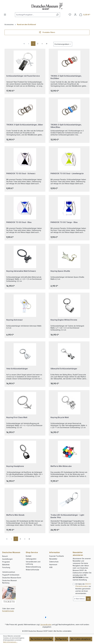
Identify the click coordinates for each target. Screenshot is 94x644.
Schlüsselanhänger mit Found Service (23, 76)
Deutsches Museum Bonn (12, 578)
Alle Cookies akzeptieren (81, 639)
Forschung (6, 567)
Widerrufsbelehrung (33, 567)
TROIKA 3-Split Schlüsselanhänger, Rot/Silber (66, 77)
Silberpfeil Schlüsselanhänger (64, 369)
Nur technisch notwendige (41, 639)
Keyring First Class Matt (17, 417)
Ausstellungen (7, 559)
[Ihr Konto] (75, 15)
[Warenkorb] (85, 15)
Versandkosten (46, 624)
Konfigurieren (61, 639)
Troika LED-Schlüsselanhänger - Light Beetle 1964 (67, 516)
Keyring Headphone (15, 466)
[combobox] (35, 15)
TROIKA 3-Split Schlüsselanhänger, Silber (25, 125)
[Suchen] (57, 15)
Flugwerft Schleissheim (11, 575)
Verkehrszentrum (9, 572)
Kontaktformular (8, 611)
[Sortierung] (63, 44)
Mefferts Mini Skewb (15, 515)
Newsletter (53, 559)
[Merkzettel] (70, 15)
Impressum (53, 564)
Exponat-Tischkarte (57, 556)
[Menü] (5, 15)
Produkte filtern (47, 32)
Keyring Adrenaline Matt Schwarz (21, 271)
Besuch (5, 556)
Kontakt (29, 556)
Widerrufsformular (32, 570)
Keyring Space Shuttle (60, 271)
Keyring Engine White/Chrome (64, 320)
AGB (51, 567)
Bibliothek (6, 565)
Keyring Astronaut (14, 320)
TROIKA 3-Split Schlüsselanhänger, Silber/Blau (66, 126)
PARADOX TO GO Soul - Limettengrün (67, 173)
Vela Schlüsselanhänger (17, 369)
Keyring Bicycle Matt (60, 417)
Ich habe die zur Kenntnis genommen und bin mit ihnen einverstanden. (83, 589)
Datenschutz (54, 562)
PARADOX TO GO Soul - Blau (19, 222)
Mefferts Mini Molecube (61, 466)
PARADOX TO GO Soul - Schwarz (21, 173)
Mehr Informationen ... (10, 642)
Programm (6, 562)
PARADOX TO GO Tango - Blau (64, 222)
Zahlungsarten (31, 559)
